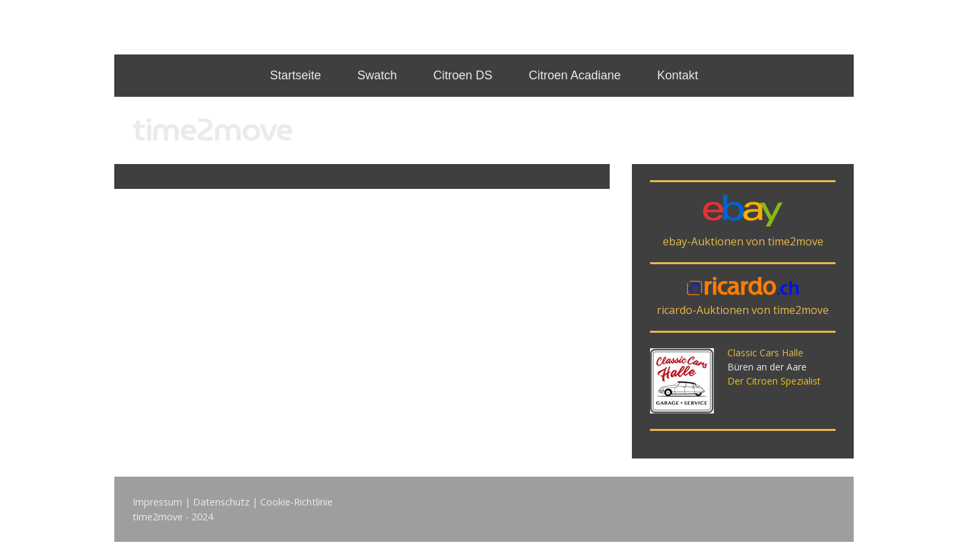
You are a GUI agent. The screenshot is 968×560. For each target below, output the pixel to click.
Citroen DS (462, 75)
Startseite (295, 75)
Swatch (377, 75)
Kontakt (678, 75)
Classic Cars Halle (765, 353)
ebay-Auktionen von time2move (743, 241)
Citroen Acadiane (574, 75)
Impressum (157, 502)
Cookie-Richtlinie (296, 502)
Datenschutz (221, 502)
